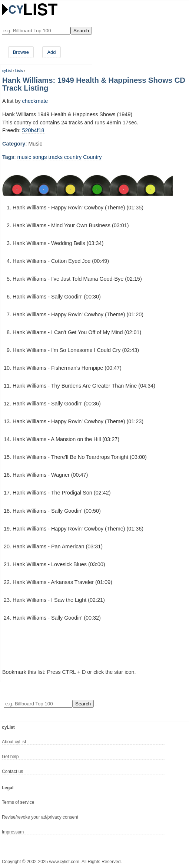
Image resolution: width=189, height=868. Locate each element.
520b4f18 (33, 130)
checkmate (35, 101)
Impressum (13, 832)
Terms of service (18, 802)
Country (92, 157)
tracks (56, 157)
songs (40, 157)
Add (51, 52)
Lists (19, 71)
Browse (21, 52)
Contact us (12, 771)
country (73, 157)
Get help (10, 757)
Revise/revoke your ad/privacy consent (40, 817)
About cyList (14, 742)
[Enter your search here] (36, 31)
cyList (7, 71)
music (24, 157)
